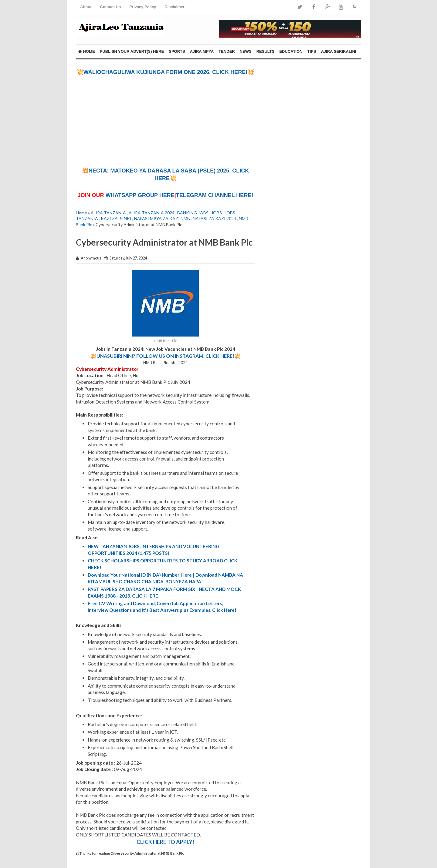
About (86, 7)
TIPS (312, 51)
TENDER (227, 51)
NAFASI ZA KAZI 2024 (214, 218)
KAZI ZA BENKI (116, 218)
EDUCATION (291, 51)
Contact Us (111, 7)
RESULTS (266, 51)
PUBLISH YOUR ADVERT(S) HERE (132, 51)
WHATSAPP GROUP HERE (140, 195)
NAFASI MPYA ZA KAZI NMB (162, 218)
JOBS (217, 213)
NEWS (246, 51)
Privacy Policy (143, 7)
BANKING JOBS (193, 213)
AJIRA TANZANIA (108, 213)
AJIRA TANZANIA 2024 (152, 213)
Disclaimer (174, 7)
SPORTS (177, 51)
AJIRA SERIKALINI (339, 51)
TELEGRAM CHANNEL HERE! (215, 195)
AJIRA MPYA (202, 51)
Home (87, 51)
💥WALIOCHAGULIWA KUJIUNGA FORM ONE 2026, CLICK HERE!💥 (166, 72)
